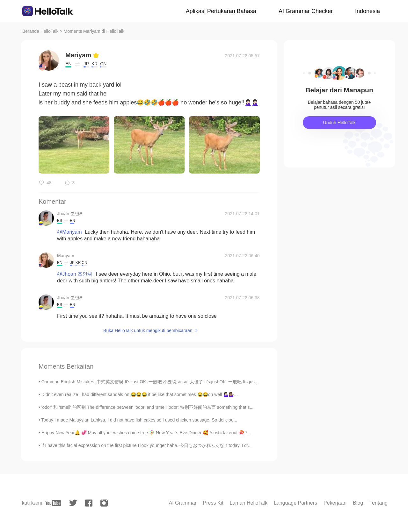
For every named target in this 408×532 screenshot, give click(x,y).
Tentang (379, 503)
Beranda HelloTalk (40, 31)
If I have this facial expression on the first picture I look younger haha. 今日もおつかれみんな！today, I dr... (147, 445)
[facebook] (89, 503)
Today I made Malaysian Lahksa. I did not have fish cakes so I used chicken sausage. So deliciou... (139, 420)
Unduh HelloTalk (339, 123)
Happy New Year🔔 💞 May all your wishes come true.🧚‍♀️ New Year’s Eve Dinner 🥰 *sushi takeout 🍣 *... (146, 433)
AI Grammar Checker (306, 11)
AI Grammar (182, 503)
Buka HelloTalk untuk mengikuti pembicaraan (148, 330)
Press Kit (213, 503)
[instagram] (104, 503)
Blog (358, 503)
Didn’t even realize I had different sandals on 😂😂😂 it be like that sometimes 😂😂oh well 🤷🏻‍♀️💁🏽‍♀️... (140, 394)
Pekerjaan (335, 503)
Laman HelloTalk (249, 503)
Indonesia (368, 11)
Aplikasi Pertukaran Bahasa (221, 11)
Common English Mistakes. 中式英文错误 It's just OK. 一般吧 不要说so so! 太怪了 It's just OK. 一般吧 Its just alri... (154, 382)
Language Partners (295, 503)
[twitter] (73, 503)
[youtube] (53, 503)
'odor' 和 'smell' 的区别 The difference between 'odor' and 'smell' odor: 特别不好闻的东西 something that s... (147, 407)
